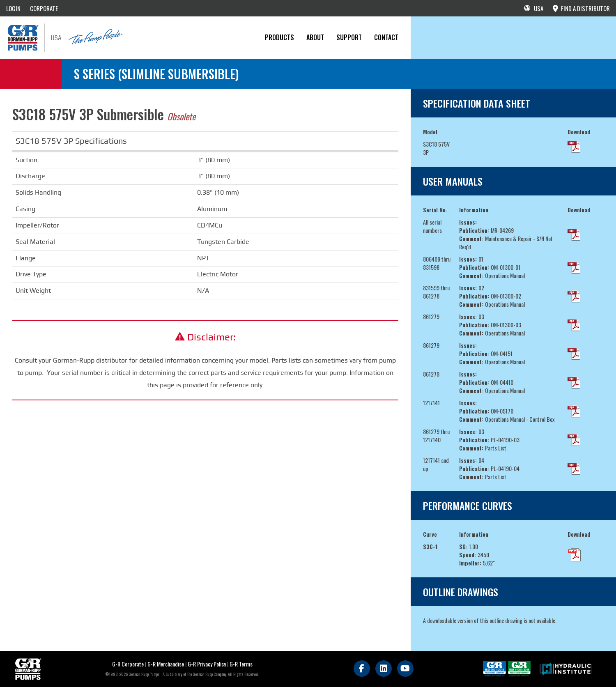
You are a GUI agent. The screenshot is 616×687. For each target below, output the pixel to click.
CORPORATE (44, 8)
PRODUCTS (279, 37)
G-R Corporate (128, 664)
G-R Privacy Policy (207, 664)
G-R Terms (241, 664)
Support (349, 37)
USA (534, 8)
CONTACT (386, 37)
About (315, 37)
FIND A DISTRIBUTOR (581, 8)
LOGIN (13, 8)
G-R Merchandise (166, 664)
